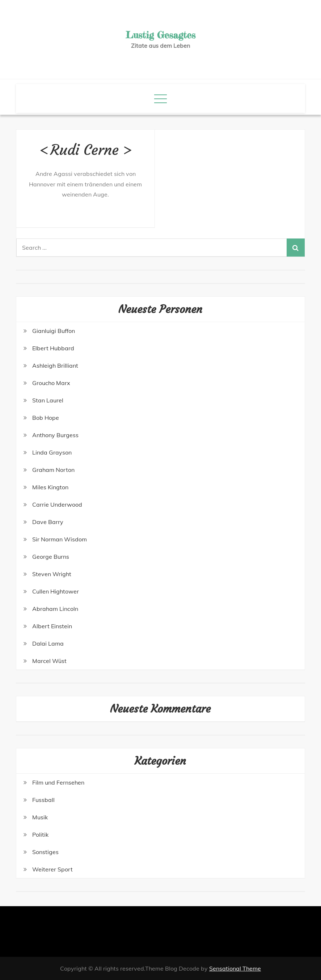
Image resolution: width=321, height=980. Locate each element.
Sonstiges (45, 852)
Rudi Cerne (85, 150)
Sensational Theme (235, 968)
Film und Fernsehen (58, 782)
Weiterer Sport (52, 869)
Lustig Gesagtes (160, 35)
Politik (40, 835)
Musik (40, 817)
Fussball (43, 800)
